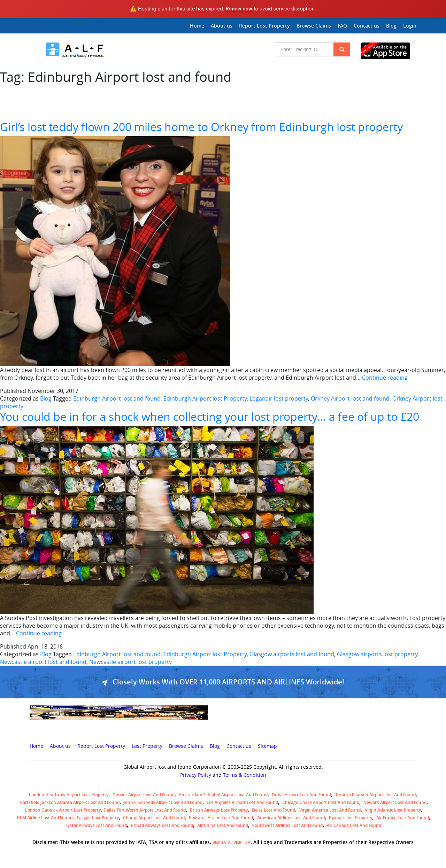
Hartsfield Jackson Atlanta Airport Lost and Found (70, 802)
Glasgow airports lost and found (292, 654)
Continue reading (385, 378)
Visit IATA (222, 842)
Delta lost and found (274, 810)
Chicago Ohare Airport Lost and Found (321, 802)
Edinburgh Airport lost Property (205, 398)
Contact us (367, 26)
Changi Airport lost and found (154, 818)
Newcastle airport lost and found (43, 662)
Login (410, 26)
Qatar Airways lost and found (97, 825)
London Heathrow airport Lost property (69, 795)
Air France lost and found (403, 818)
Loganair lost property (279, 398)
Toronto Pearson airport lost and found (375, 795)
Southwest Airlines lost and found (287, 825)
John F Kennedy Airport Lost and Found (163, 802)
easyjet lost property (98, 818)
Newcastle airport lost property (130, 662)
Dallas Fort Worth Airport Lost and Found (145, 810)
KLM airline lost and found (45, 818)
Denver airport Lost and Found (144, 795)
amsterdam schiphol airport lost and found (223, 795)
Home (197, 26)
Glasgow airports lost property (377, 654)
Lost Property (147, 746)
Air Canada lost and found (354, 825)
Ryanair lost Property (351, 818)
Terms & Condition (245, 775)
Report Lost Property (264, 26)
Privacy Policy (196, 775)
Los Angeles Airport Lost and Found (242, 802)
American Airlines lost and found (291, 818)
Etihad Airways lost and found (162, 825)
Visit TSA (242, 842)
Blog (391, 26)
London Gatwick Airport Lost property (63, 810)
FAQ (342, 26)
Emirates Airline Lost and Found (221, 818)
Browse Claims (314, 26)
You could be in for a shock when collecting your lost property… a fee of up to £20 (210, 416)
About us (222, 26)
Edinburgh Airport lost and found (117, 398)
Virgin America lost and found (330, 810)
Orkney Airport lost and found (350, 398)
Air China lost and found (223, 825)
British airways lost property (219, 810)
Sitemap (267, 746)
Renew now (239, 9)
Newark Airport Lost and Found (395, 802)
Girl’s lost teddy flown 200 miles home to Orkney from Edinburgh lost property (201, 127)
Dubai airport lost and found (301, 795)
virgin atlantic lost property (393, 810)
